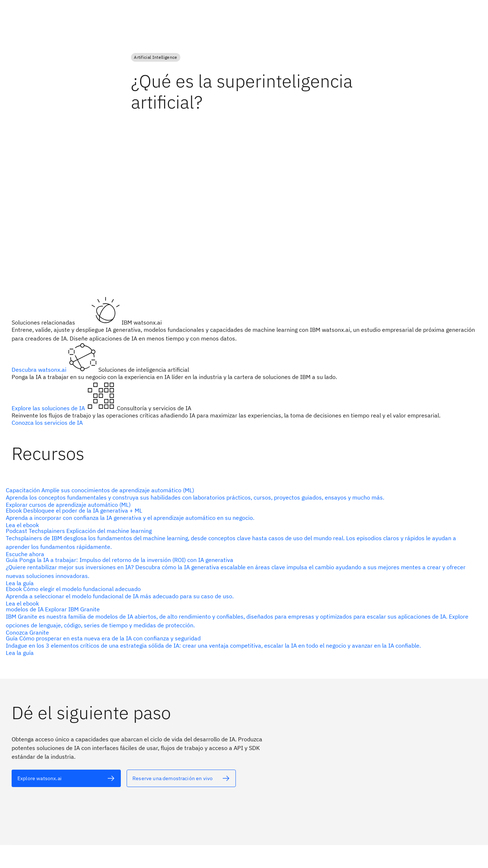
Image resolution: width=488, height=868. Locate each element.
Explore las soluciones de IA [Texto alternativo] (49, 408)
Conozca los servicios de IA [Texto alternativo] (47, 423)
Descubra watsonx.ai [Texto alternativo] (40, 370)
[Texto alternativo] (241, 497)
